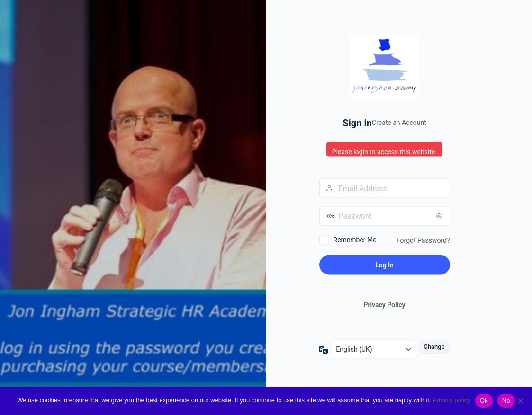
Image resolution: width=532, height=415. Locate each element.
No (506, 401)
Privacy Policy (384, 305)
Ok (484, 401)
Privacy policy (451, 400)
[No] (520, 401)
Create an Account (399, 123)
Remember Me (355, 239)
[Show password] (441, 215)
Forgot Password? (423, 240)
